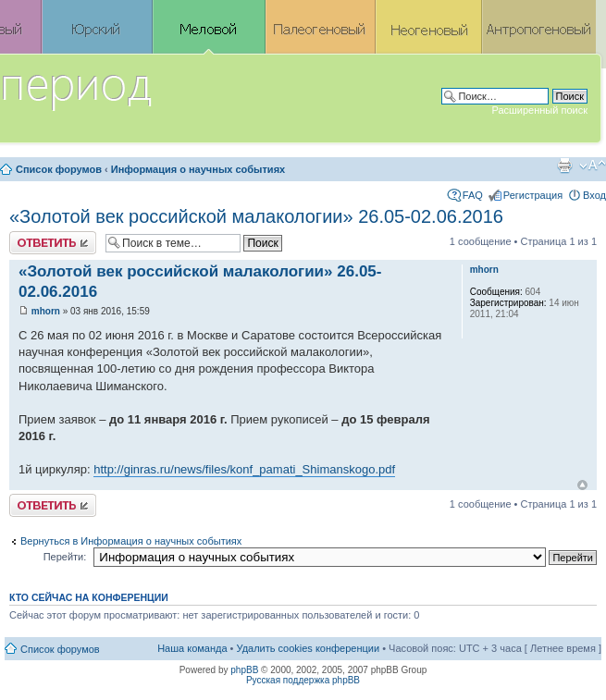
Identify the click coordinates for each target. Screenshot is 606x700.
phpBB (244, 670)
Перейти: (65, 557)
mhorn (46, 311)
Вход (594, 195)
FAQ (473, 195)
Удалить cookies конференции (309, 648)
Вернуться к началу (582, 485)
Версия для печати (564, 166)
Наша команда (192, 648)
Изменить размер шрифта (593, 166)
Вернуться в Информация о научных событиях (131, 541)
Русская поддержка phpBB (303, 680)
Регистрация (533, 195)
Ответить (53, 243)
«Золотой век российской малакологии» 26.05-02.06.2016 (256, 216)
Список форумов (59, 169)
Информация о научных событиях (198, 169)
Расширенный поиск (539, 110)
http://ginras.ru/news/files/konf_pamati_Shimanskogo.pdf (244, 469)
